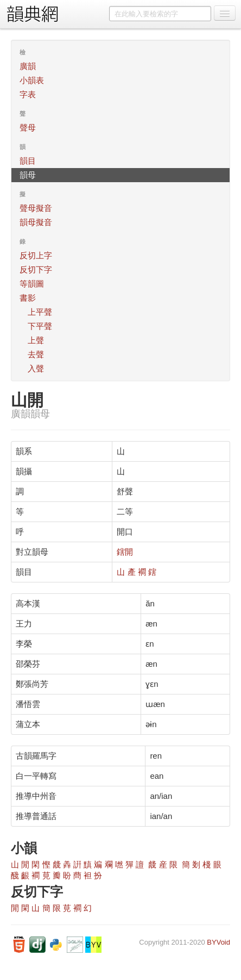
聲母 (28, 128)
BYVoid (218, 942)
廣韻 (28, 66)
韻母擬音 (36, 222)
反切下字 (36, 269)
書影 (28, 298)
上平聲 (40, 312)
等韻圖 (32, 284)
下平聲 (40, 326)
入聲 (36, 368)
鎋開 (125, 552)
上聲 (36, 340)
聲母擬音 (36, 208)
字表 (28, 94)
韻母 (28, 175)
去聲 (36, 354)
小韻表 (32, 80)
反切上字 (36, 255)
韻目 (28, 161)
